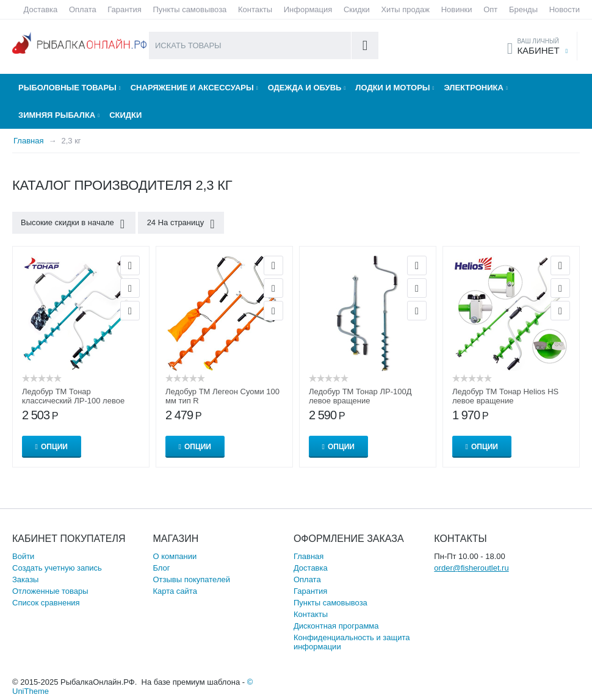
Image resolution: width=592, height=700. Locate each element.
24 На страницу (180, 224)
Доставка (41, 9)
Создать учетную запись (57, 568)
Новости (565, 9)
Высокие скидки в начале (73, 224)
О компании (175, 556)
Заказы (25, 579)
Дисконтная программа (336, 626)
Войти (23, 556)
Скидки (357, 9)
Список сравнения (46, 603)
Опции (54, 447)
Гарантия (124, 9)
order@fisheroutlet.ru (471, 568)
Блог (161, 568)
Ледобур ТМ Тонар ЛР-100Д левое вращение (360, 396)
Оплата (83, 9)
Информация (308, 9)
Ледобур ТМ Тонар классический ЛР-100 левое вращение (73, 401)
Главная (309, 556)
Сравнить (130, 311)
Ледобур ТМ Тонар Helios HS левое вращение (505, 396)
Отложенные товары (50, 591)
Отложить (130, 288)
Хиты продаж (405, 9)
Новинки (457, 9)
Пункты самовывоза (190, 9)
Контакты (255, 9)
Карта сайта (175, 591)
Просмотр (130, 265)
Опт (490, 9)
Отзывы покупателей (191, 579)
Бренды (523, 9)
